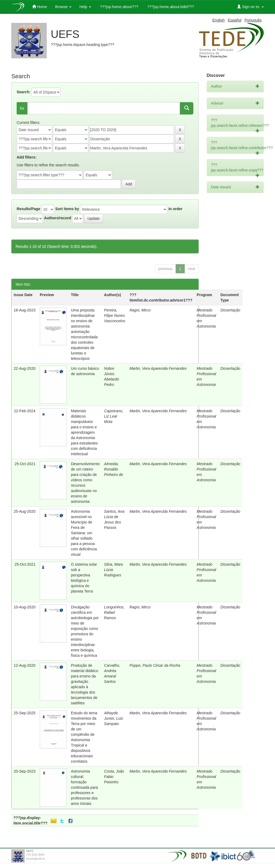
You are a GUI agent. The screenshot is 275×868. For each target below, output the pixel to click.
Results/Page (28, 209)
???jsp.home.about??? (119, 7)
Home (40, 7)
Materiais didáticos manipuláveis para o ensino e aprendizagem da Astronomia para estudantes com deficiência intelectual (84, 432)
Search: (23, 92)
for (22, 108)
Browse (63, 7)
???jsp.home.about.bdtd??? (170, 7)
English (219, 20)
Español (235, 20)
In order (175, 209)
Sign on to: (250, 7)
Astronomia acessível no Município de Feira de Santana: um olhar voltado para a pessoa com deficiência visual (84, 533)
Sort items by (67, 209)
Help (85, 7)
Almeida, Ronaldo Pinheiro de (113, 469)
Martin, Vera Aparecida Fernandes (158, 368)
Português (253, 20)
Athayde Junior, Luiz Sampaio (113, 718)
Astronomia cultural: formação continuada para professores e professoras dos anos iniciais (84, 787)
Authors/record (58, 218)
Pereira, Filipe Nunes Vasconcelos (115, 315)
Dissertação (230, 310)
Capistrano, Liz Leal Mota (114, 416)
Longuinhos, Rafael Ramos (114, 612)
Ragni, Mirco (140, 310)
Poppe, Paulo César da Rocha (155, 665)
